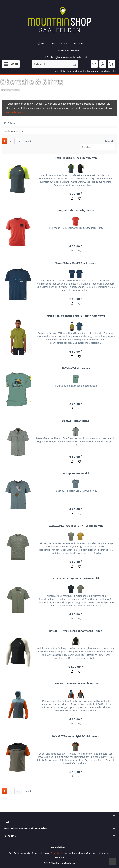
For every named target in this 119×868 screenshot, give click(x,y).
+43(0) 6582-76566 (68, 50)
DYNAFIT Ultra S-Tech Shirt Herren (76, 158)
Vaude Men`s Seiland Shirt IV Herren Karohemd (76, 316)
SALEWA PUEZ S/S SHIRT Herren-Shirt (76, 578)
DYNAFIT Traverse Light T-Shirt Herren (76, 736)
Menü (11, 63)
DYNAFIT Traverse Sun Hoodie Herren (76, 683)
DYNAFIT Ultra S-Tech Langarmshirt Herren (76, 631)
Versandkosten (57, 853)
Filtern (9, 123)
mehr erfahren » (14, 112)
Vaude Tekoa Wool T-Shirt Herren (76, 263)
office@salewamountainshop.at (68, 57)
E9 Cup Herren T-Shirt (76, 473)
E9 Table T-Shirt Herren (76, 368)
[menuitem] (11, 64)
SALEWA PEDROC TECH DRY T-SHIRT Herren (76, 526)
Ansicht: (109, 141)
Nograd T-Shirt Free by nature (76, 210)
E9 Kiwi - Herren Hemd (76, 421)
